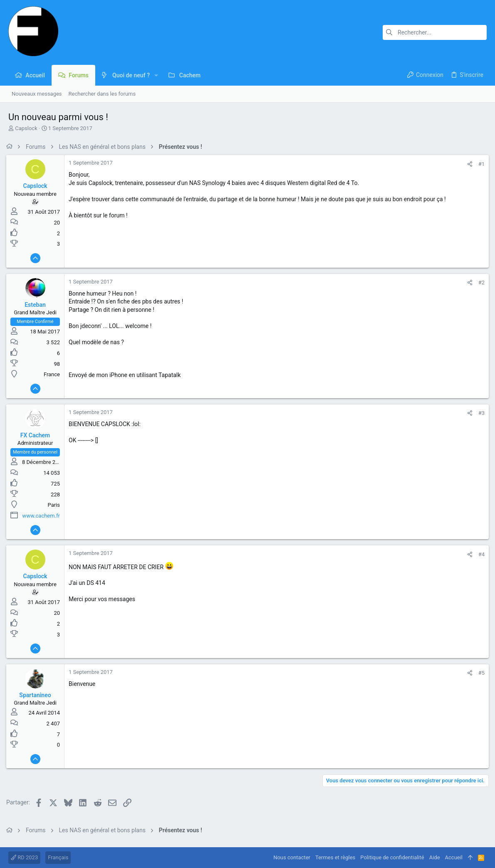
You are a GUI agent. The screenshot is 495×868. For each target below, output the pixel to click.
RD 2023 (24, 857)
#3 (479, 413)
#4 (479, 554)
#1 (479, 164)
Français (58, 857)
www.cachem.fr (43, 516)
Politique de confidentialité (392, 857)
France (54, 374)
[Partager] (468, 164)
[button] (156, 75)
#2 (479, 282)
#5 (479, 673)
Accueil (454, 857)
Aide (435, 857)
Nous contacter (292, 857)
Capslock (26, 128)
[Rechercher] (435, 32)
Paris (56, 505)
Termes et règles (335, 857)
